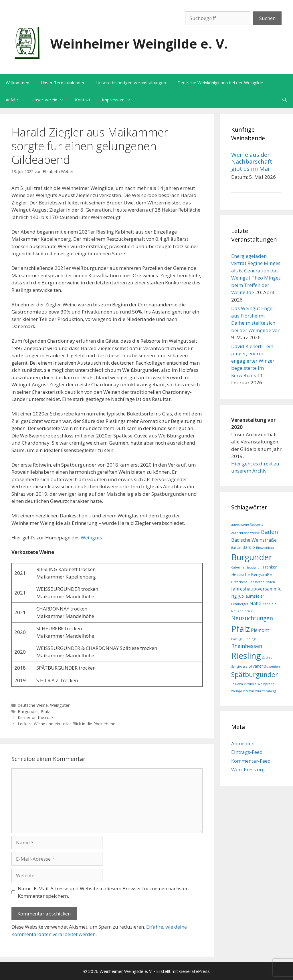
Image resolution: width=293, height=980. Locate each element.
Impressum (119, 100)
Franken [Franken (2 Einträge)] (270, 567)
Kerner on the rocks (37, 717)
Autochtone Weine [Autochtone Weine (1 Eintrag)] (246, 533)
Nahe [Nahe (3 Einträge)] (255, 603)
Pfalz (45, 711)
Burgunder (28, 711)
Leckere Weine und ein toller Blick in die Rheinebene (67, 724)
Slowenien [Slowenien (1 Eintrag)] (272, 666)
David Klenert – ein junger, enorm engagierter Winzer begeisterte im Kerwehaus (253, 361)
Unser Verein (50, 100)
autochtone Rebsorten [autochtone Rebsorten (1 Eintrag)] (248, 525)
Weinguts (91, 538)
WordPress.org (248, 769)
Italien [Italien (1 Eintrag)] (270, 582)
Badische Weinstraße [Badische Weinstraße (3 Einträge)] (254, 540)
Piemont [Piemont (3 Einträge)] (260, 630)
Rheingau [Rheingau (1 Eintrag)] (252, 639)
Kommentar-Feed (251, 761)
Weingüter (60, 705)
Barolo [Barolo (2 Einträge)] (249, 547)
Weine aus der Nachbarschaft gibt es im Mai (252, 161)
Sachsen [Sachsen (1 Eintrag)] (268, 658)
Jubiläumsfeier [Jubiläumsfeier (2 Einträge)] (251, 596)
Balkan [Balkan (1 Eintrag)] (236, 548)
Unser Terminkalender (63, 83)
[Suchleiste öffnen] (285, 100)
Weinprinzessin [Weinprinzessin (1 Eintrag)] (243, 691)
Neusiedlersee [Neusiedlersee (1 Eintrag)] (242, 611)
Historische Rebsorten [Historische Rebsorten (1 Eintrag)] (248, 582)
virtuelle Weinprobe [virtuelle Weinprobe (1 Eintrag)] (259, 684)
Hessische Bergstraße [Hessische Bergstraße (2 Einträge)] (252, 574)
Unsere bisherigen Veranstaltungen (131, 83)
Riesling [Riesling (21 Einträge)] (246, 656)
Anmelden (243, 743)
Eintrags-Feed (247, 752)
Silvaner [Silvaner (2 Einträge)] (256, 666)
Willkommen (17, 83)
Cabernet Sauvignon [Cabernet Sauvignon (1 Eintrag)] (246, 567)
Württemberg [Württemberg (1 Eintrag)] (266, 691)
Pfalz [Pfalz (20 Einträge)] (240, 629)
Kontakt (83, 100)
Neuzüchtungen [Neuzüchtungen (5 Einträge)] (252, 618)
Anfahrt (13, 100)
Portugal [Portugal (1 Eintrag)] (237, 639)
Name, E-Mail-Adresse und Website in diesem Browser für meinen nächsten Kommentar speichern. (103, 892)
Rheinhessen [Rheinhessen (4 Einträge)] (247, 646)
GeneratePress (194, 971)
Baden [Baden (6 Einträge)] (270, 532)
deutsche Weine (33, 705)
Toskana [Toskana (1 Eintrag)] (237, 684)
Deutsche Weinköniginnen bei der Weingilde (220, 83)
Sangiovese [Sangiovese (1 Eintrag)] (239, 666)
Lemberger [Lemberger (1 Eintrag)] (240, 604)
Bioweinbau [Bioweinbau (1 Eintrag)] (265, 548)
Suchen (267, 18)
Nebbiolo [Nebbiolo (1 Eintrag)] (269, 604)
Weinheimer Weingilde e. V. (139, 44)
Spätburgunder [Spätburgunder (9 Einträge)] (255, 674)
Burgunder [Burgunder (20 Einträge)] (252, 557)
